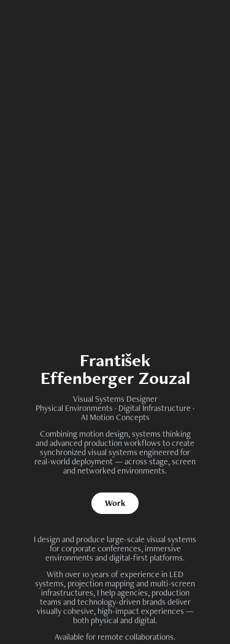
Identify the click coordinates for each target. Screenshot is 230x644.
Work (115, 503)
